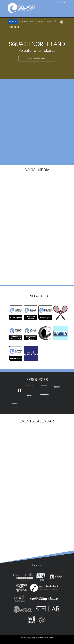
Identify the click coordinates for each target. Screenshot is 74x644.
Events (40, 22)
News (50, 22)
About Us (14, 27)
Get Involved (26, 22)
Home (12, 22)
